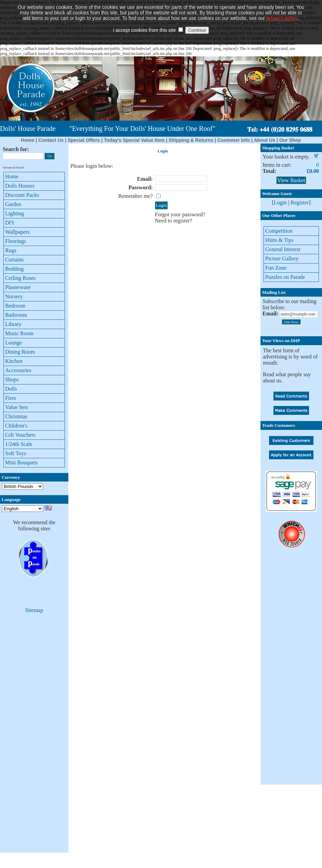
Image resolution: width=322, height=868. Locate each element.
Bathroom (16, 315)
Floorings (16, 241)
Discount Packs (22, 195)
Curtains (14, 260)
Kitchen (14, 361)
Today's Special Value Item (134, 140)
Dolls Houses (20, 186)
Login (280, 202)
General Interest (283, 249)
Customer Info (234, 140)
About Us (265, 140)
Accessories (18, 370)
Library (13, 324)
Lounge (14, 343)
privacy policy (282, 7)
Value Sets (17, 407)
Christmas (16, 416)
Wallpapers (17, 232)
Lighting (15, 213)
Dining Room (20, 352)
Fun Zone (276, 268)
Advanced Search (14, 167)
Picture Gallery (282, 259)
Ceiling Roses (20, 278)
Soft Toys (16, 453)
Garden (13, 204)
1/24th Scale (19, 444)
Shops (12, 379)
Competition (279, 231)
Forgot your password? (180, 214)
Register (300, 202)
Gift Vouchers (20, 435)
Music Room (19, 333)
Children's (16, 426)
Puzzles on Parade (285, 277)
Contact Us (51, 140)
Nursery (14, 296)
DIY (10, 223)
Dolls (11, 389)
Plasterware (18, 287)
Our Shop (290, 140)
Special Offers (84, 140)
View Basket (291, 180)
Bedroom (15, 306)
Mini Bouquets (22, 463)
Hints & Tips (279, 240)
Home (28, 140)
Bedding (14, 269)
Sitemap (34, 610)
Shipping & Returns (191, 140)
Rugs (11, 250)
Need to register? (173, 221)
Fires (11, 398)
